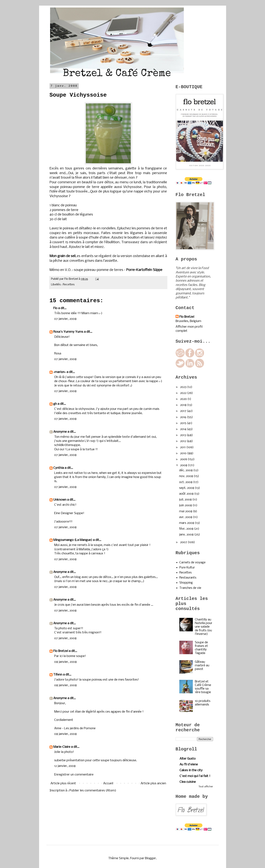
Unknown (60, 500)
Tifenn (58, 675)
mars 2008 (187, 523)
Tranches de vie (190, 588)
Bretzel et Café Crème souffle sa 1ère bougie (203, 687)
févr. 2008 (187, 529)
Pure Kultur (187, 568)
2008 (184, 465)
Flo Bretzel (61, 651)
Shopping (186, 583)
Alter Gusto (188, 759)
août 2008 (187, 494)
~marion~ (60, 372)
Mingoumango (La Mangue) (73, 540)
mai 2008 (186, 511)
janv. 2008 (187, 535)
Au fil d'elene (189, 765)
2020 (184, 399)
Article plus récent (63, 783)
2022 (184, 393)
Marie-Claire (62, 747)
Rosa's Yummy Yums (68, 332)
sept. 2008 (187, 488)
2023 (184, 387)
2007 (184, 542)
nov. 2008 (186, 476)
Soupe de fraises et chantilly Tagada (201, 648)
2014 (184, 429)
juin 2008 (186, 505)
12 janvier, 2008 (65, 766)
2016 (184, 417)
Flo (55, 308)
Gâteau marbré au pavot (202, 666)
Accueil (108, 783)
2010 (184, 453)
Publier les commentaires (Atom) (93, 791)
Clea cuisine (188, 782)
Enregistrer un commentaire (74, 775)
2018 (184, 405)
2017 (184, 411)
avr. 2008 (186, 517)
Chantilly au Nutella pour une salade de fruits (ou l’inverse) (204, 627)
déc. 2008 (186, 470)
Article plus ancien (153, 783)
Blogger (150, 858)
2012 (183, 441)
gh (55, 404)
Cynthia (59, 468)
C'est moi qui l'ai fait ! (195, 776)
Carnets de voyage (192, 563)
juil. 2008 (186, 500)
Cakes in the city (191, 770)
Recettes (69, 285)
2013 (183, 435)
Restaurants (188, 578)
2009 (184, 459)
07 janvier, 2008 (65, 319)
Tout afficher (206, 787)
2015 (184, 423)
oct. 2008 (186, 482)
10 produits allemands (203, 703)
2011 (183, 447)
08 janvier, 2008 (65, 662)
